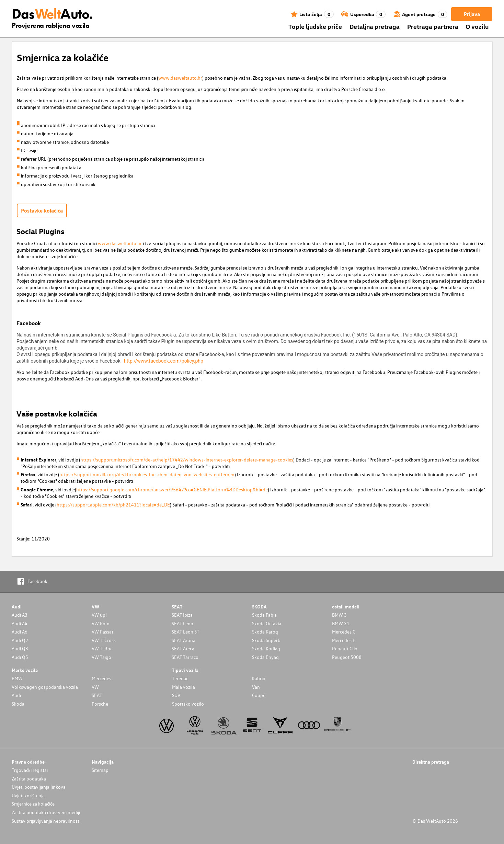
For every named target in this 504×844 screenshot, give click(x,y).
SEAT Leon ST (185, 632)
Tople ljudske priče (315, 26)
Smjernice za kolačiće (33, 804)
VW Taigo (101, 657)
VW (95, 687)
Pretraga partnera (433, 26)
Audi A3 (20, 615)
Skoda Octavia (267, 623)
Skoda (18, 704)
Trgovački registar (30, 770)
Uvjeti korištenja (28, 795)
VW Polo (101, 623)
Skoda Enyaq (265, 657)
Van (256, 687)
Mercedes (101, 678)
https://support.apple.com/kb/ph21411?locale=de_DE (113, 505)
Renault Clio (345, 648)
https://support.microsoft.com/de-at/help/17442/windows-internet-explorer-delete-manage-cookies (187, 460)
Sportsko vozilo (188, 704)
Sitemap (100, 770)
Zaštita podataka (29, 779)
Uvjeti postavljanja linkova (39, 787)
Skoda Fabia (264, 615)
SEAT (97, 695)
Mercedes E (344, 640)
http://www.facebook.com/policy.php (164, 361)
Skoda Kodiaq (266, 648)
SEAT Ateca (183, 648)
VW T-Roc (102, 648)
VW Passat (102, 632)
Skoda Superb (266, 640)
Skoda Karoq (265, 632)
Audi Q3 (20, 648)
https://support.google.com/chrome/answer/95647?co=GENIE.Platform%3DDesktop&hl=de (172, 489)
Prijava (472, 14)
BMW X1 (341, 623)
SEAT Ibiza (182, 615)
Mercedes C (344, 632)
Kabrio (259, 678)
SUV (176, 695)
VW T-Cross (104, 640)
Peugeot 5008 (347, 657)
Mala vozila (184, 687)
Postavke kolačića (42, 210)
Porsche (100, 704)
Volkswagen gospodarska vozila (45, 687)
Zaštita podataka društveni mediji (46, 812)
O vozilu (477, 26)
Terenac (180, 678)
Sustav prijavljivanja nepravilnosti (46, 821)
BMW (17, 678)
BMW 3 (339, 615)
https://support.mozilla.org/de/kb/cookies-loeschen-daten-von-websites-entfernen (147, 474)
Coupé (259, 695)
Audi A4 (20, 623)
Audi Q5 (20, 657)
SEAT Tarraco (185, 657)
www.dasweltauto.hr (180, 78)
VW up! (99, 615)
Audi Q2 (20, 640)
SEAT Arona (184, 640)
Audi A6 (20, 632)
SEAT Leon (182, 623)
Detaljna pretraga (375, 26)
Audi (16, 695)
